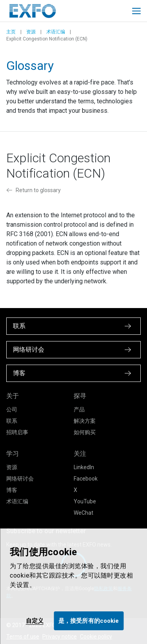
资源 (31, 32)
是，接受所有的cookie (89, 621)
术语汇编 (56, 32)
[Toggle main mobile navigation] (136, 11)
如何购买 (85, 432)
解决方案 (85, 421)
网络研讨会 (20, 479)
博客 (12, 490)
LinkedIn (84, 467)
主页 (11, 32)
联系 (12, 421)
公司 (12, 409)
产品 (79, 409)
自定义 (35, 621)
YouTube (85, 501)
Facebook (86, 479)
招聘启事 (17, 432)
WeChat (83, 513)
